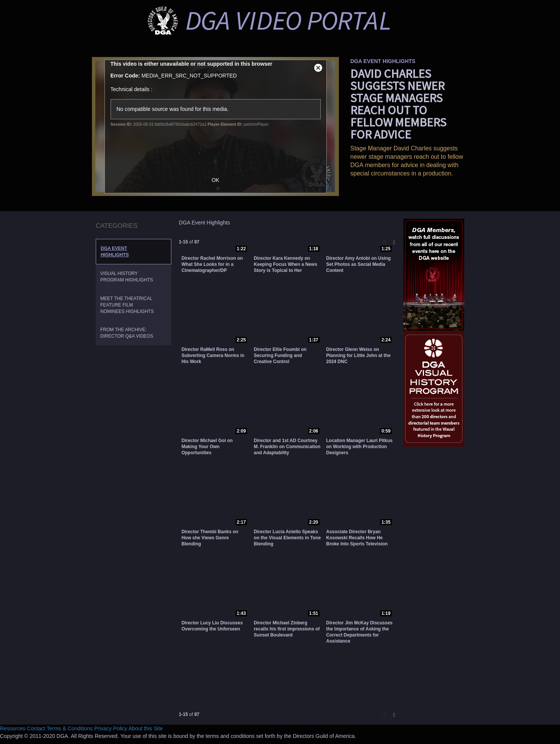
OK (219, 180)
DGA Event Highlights (115, 252)
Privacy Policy (111, 728)
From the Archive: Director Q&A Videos (127, 333)
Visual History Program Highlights (127, 277)
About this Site (146, 728)
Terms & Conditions (70, 728)
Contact (36, 728)
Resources (13, 728)
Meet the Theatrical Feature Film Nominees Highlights (127, 305)
